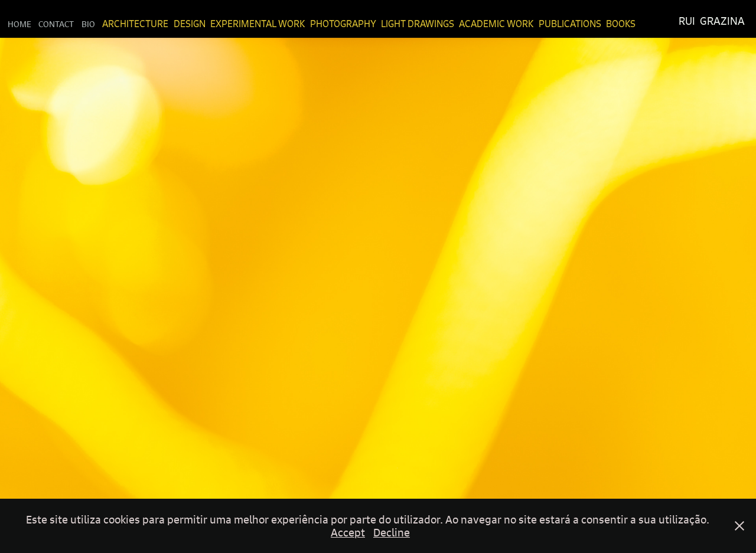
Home (19, 24)
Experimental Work (258, 24)
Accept (348, 532)
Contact (56, 24)
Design (190, 24)
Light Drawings (418, 24)
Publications (570, 24)
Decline (392, 532)
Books (621, 24)
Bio (88, 24)
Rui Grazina (712, 21)
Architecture (135, 24)
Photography (343, 24)
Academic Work (496, 24)
